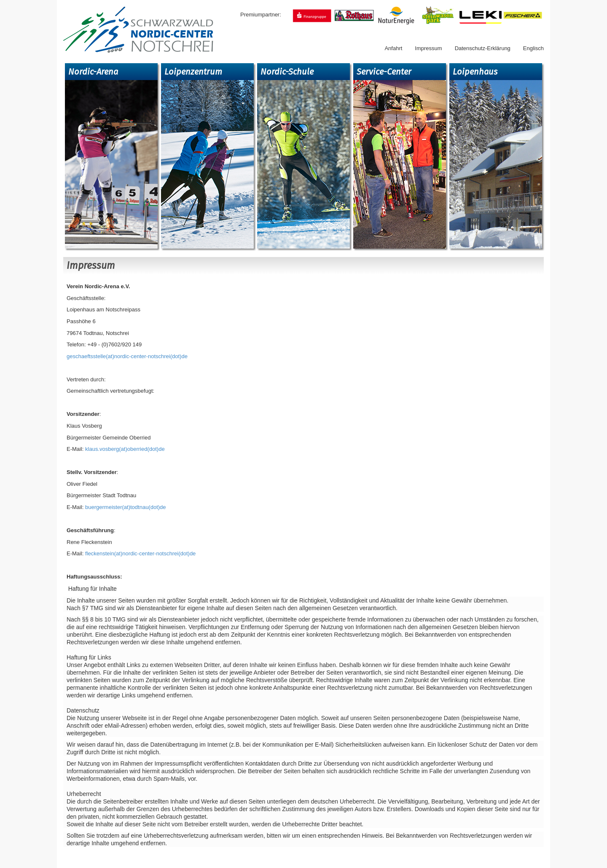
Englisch (533, 48)
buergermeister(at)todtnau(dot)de (125, 507)
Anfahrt (393, 48)
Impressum (428, 48)
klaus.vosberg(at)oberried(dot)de (125, 449)
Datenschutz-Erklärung (483, 48)
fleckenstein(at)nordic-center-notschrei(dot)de (140, 553)
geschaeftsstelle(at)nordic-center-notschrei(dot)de (127, 356)
